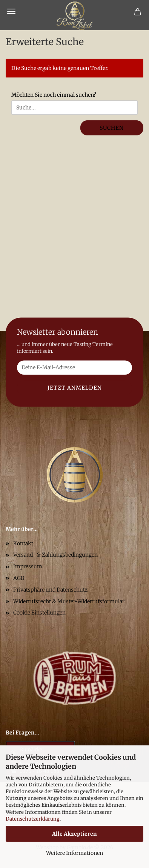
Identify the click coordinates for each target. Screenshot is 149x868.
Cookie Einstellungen (39, 613)
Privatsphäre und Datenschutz (51, 590)
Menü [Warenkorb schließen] (11, 11)
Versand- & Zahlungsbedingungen (55, 555)
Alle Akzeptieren (74, 834)
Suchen (112, 128)
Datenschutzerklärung (33, 819)
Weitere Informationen (74, 853)
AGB (19, 578)
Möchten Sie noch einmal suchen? (54, 95)
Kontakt (23, 543)
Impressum (28, 566)
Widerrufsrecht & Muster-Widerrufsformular (69, 601)
